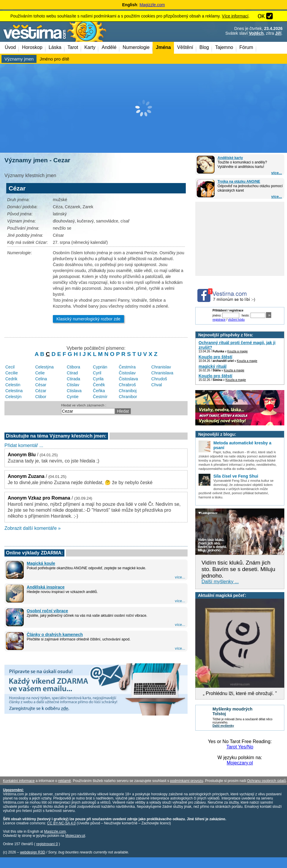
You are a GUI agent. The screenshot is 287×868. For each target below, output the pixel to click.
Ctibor (41, 397)
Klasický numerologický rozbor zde (88, 319)
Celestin (13, 385)
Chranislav (161, 367)
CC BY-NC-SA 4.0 (61, 823)
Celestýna (45, 367)
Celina (41, 379)
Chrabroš (127, 385)
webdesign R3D (32, 852)
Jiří (278, 33)
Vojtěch (256, 33)
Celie (40, 373)
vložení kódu (236, 320)
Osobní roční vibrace (47, 611)
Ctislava (74, 391)
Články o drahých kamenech (55, 635)
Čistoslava (128, 379)
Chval (157, 385)
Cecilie (12, 373)
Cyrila (98, 379)
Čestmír (100, 397)
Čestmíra (127, 367)
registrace (219, 320)
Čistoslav (127, 373)
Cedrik (11, 379)
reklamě (65, 781)
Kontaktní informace (19, 781)
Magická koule (41, 563)
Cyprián (100, 367)
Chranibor (128, 397)
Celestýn (13, 397)
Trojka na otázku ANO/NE (239, 182)
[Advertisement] (143, 108)
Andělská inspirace (46, 587)
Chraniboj (128, 391)
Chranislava (162, 373)
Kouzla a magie (238, 351)
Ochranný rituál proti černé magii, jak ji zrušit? (237, 345)
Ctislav (73, 385)
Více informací (235, 16)
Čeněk (99, 385)
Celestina (14, 391)
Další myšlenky (223, 726)
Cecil (10, 367)
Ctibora (73, 367)
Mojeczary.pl (240, 763)
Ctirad (72, 373)
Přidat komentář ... (24, 445)
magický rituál (213, 366)
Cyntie (73, 397)
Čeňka (99, 391)
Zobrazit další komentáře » (32, 528)
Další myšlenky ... (220, 582)
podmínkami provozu (187, 781)
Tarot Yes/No (240, 747)
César (41, 385)
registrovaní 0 (47, 844)
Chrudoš (159, 379)
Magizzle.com (152, 5)
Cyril (97, 373)
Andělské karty (230, 158)
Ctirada (73, 379)
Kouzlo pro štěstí (215, 357)
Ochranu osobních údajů (266, 781)
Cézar (41, 391)
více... (277, 173)
